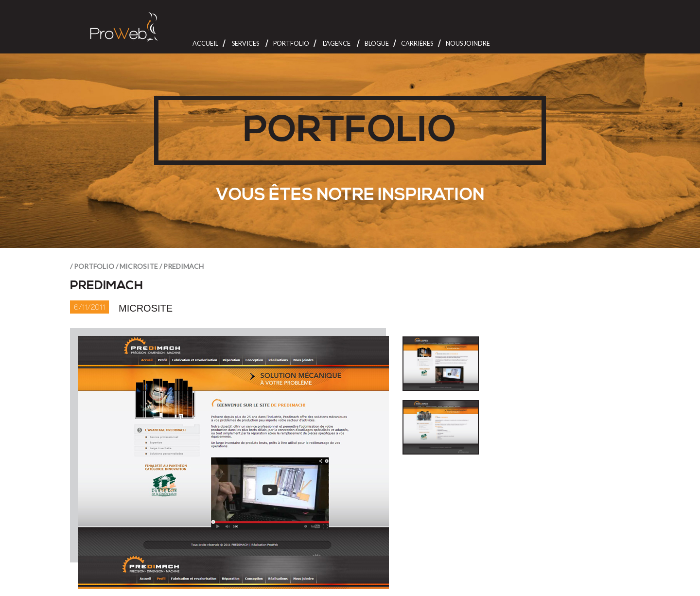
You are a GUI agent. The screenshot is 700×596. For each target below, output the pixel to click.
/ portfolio (92, 266)
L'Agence (337, 43)
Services (245, 43)
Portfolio (291, 43)
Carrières (417, 43)
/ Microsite (137, 266)
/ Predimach (182, 266)
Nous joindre (468, 43)
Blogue (377, 43)
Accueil (205, 43)
